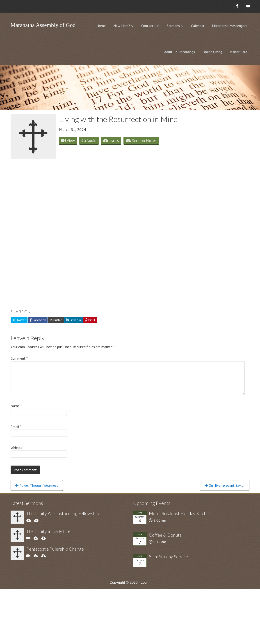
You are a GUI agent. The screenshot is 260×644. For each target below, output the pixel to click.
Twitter (19, 320)
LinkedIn (73, 320)
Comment (19, 358)
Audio (89, 141)
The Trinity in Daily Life (48, 531)
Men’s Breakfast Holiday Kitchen (180, 513)
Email (16, 427)
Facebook (38, 320)
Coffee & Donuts (165, 535)
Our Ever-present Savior (225, 485)
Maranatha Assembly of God (43, 25)
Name (16, 406)
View (68, 141)
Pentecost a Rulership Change (55, 549)
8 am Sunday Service (168, 556)
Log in (146, 582)
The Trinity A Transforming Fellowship (63, 513)
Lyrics (111, 141)
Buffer (56, 320)
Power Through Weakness (37, 485)
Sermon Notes (141, 141)
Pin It (90, 320)
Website (17, 448)
